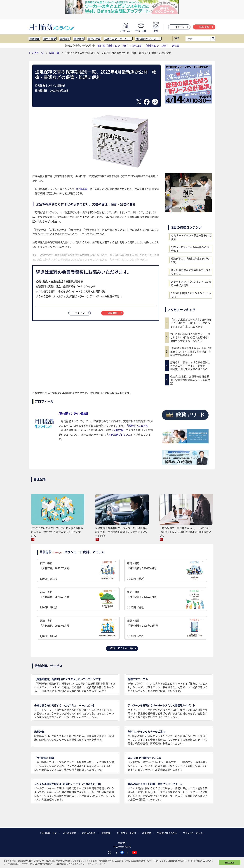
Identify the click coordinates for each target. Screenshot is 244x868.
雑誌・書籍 (78, 571)
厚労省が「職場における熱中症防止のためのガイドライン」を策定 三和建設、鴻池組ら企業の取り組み (190, 366)
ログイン (182, 27)
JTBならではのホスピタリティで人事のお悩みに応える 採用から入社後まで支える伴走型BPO (57, 532)
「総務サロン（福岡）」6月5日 (162, 46)
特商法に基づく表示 (167, 833)
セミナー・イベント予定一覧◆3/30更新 (191, 237)
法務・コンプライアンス (118, 39)
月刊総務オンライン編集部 (73, 413)
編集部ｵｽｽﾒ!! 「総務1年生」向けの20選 (190, 260)
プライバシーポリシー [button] (98, 864)
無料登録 (207, 27)
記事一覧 (54, 53)
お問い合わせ (89, 833)
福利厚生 (65, 39)
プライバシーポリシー (194, 833)
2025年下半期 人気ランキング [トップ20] (191, 295)
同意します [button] (230, 862)
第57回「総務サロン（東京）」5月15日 (119, 46)
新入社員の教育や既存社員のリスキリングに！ (191, 272)
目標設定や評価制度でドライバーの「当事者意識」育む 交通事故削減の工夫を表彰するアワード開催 (121, 532)
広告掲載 (106, 833)
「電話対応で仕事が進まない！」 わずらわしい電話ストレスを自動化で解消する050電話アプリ (186, 532)
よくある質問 (69, 833)
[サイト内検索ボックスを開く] (213, 39)
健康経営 (79, 39)
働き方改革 (94, 39)
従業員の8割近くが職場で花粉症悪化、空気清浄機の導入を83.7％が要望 (190, 380)
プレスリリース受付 (126, 833)
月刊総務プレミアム (120, 435)
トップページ (36, 53)
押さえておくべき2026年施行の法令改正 (190, 249)
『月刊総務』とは (48, 833)
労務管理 (34, 39)
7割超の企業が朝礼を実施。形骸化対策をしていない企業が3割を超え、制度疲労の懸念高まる (191, 351)
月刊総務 (118, 430)
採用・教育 (50, 39)
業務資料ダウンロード (148, 39)
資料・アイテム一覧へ (123, 648)
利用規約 (147, 833)
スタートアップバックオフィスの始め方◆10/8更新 (191, 283)
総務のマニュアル (138, 426)
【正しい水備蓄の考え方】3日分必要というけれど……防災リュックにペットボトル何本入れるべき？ (191, 323)
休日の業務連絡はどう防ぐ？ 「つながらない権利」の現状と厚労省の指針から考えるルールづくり (190, 337)
